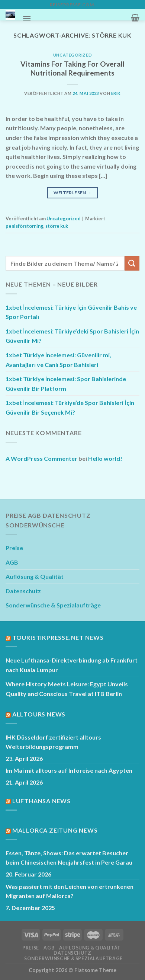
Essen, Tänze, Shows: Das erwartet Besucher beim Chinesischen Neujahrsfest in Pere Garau (69, 858)
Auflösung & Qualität (35, 576)
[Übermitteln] (132, 263)
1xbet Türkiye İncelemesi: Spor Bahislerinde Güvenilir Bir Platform (66, 384)
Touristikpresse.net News (58, 637)
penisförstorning (25, 226)
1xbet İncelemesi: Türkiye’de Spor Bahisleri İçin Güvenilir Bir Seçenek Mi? (70, 407)
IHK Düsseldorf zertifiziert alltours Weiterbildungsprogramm (53, 742)
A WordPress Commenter (41, 458)
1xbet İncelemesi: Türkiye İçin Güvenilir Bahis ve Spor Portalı (71, 312)
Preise (14, 548)
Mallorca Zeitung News (55, 830)
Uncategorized (72, 55)
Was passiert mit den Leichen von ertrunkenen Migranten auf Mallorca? (70, 891)
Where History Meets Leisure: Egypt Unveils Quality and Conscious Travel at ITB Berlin (67, 689)
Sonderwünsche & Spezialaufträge (53, 605)
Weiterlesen (73, 193)
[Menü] (27, 18)
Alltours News (39, 714)
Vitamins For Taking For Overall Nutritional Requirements (72, 68)
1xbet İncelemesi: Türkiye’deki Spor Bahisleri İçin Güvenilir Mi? (72, 336)
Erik (116, 93)
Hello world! (105, 458)
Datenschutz (23, 591)
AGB (12, 562)
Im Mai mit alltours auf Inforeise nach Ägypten (69, 770)
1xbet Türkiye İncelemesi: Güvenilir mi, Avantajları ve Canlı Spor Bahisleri (58, 360)
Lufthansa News (41, 801)
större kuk (57, 226)
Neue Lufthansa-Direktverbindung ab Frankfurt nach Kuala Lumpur (72, 665)
